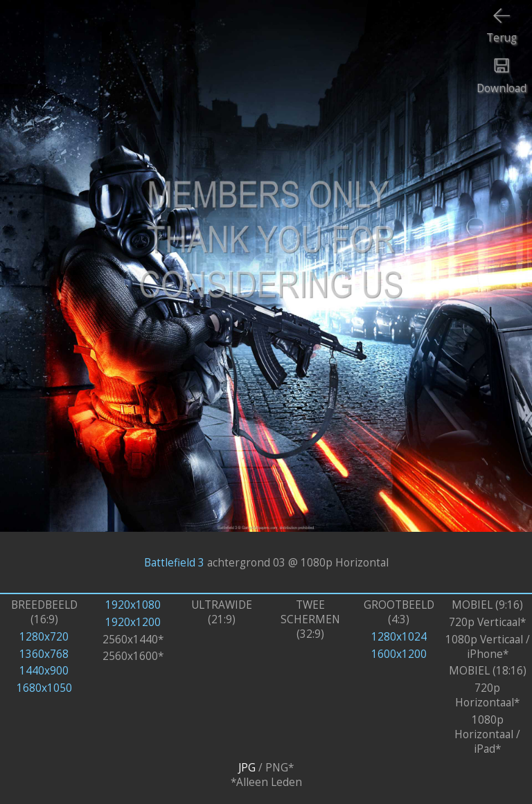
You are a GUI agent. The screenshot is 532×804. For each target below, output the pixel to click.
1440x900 (44, 671)
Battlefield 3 (174, 562)
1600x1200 (399, 654)
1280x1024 (399, 637)
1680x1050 (44, 688)
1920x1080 (133, 605)
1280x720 (44, 637)
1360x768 (44, 654)
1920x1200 (133, 622)
